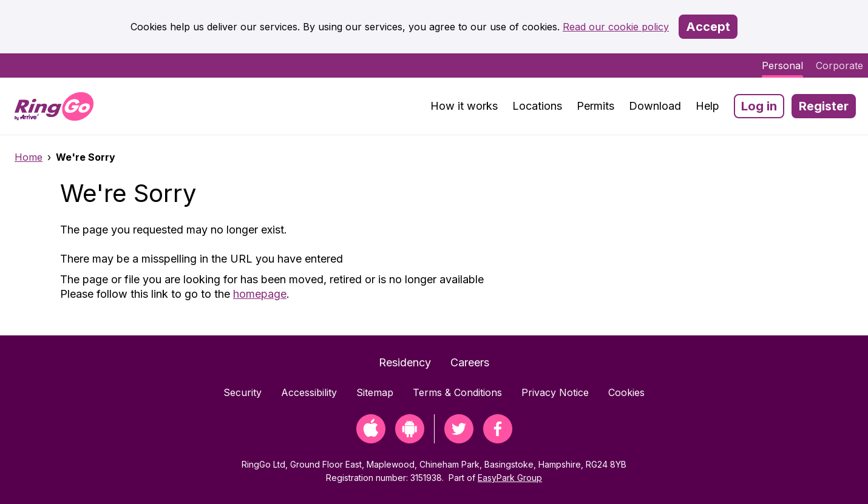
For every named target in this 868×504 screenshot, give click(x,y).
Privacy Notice (555, 392)
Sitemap (375, 392)
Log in (759, 106)
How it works (464, 106)
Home (29, 157)
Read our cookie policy (616, 27)
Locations (537, 106)
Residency (405, 362)
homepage (260, 294)
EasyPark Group (510, 478)
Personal (782, 66)
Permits (595, 106)
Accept (708, 27)
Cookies (626, 392)
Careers (470, 362)
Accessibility (309, 392)
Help (707, 106)
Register (824, 106)
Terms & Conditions (457, 392)
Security (242, 392)
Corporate (839, 66)
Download (655, 106)
